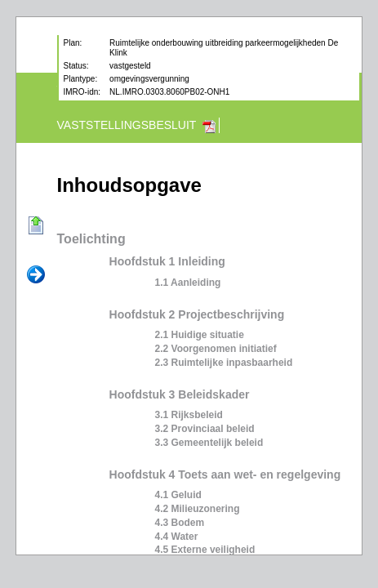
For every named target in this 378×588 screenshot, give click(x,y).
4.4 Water (177, 537)
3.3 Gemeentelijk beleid (209, 443)
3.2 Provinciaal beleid (205, 429)
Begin (36, 226)
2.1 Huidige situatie (200, 335)
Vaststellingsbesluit (127, 125)
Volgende (36, 275)
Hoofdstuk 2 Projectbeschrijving (197, 314)
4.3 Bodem (180, 523)
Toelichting (91, 239)
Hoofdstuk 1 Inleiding (167, 261)
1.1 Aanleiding (188, 283)
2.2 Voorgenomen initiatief (216, 349)
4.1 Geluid (178, 495)
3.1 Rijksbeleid (189, 415)
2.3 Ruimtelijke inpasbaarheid (224, 363)
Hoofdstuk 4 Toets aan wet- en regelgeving (225, 474)
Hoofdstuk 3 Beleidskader (180, 394)
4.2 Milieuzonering (198, 509)
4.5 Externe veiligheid (205, 550)
